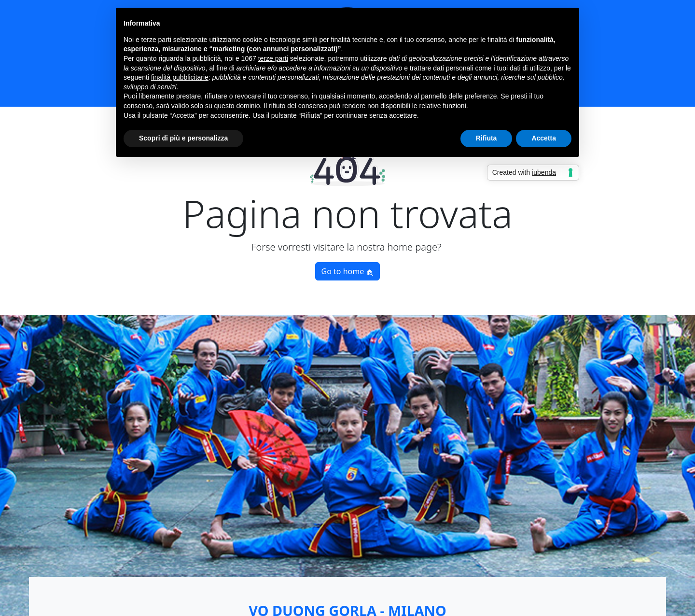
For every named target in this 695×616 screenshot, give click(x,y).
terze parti (273, 58)
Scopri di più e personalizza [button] (183, 138)
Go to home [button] (348, 271)
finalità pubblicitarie (180, 77)
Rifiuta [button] (486, 138)
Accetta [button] (544, 138)
